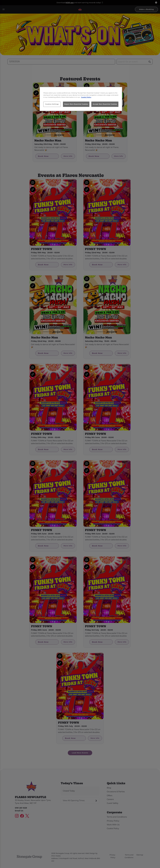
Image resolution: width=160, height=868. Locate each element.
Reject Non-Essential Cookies (76, 104)
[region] (81, 99)
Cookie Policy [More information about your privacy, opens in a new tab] (86, 97)
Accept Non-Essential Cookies (105, 104)
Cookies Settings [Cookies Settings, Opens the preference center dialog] (52, 104)
